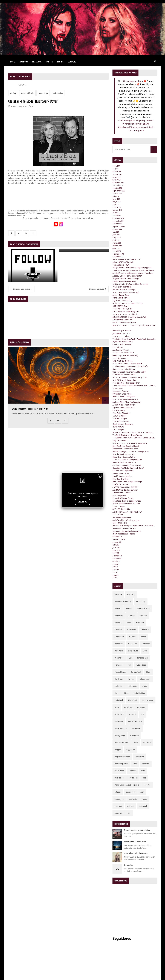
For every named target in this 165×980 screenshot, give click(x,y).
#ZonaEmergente (126, 120)
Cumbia (132, 637)
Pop (143, 714)
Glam (148, 672)
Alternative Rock (143, 608)
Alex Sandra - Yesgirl (121, 350)
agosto (117, 194)
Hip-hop (131, 679)
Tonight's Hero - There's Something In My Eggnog (132, 268)
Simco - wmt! (118, 388)
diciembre (118, 183)
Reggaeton (130, 750)
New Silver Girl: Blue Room (136, 853)
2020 (115, 572)
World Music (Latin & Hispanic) (127, 785)
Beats (129, 623)
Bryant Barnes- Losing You (123, 408)
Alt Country (141, 601)
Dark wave (119, 651)
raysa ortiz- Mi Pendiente (122, 342)
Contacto (72, 62)
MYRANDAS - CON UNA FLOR (124, 462)
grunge (144, 799)
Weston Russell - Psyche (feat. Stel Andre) (129, 372)
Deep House (133, 651)
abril (115, 169)
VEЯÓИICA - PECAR (120, 484)
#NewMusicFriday (126, 127)
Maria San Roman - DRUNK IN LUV (126, 259)
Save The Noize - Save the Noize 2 (126, 446)
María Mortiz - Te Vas (121, 298)
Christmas (132, 630)
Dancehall (146, 644)
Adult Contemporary (123, 601)
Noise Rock (119, 714)
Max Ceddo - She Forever (135, 842)
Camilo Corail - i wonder (122, 344)
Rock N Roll (140, 757)
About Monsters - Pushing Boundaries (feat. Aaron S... (134, 386)
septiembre (119, 191)
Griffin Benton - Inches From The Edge (128, 303)
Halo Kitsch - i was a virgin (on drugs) (127, 482)
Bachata (118, 623)
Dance (143, 637)
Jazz (117, 693)
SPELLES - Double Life (121, 509)
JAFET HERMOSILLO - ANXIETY (125, 487)
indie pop (118, 806)
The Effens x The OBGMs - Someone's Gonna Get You (134, 438)
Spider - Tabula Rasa (121, 295)
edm (142, 792)
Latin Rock (119, 700)
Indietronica (58, 93)
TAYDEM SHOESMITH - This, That (126, 314)
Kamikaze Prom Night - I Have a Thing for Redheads (133, 270)
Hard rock (119, 679)
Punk (136, 743)
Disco (145, 651)
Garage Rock (136, 672)
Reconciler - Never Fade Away (124, 281)
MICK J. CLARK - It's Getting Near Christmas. (131, 284)
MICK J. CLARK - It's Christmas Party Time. (130, 377)
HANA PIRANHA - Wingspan (124, 397)
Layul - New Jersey (120, 358)
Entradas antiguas (97, 289)
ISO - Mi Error (118, 347)
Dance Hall (119, 644)
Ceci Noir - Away (119, 410)
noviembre (118, 185)
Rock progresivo (121, 764)
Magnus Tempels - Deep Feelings (126, 279)
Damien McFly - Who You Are (124, 528)
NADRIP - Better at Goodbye (124, 290)
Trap (144, 778)
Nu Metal (132, 714)
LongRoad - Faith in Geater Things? (127, 501)
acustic (147, 785)
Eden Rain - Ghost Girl (121, 413)
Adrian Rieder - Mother (121, 493)
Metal (117, 707)
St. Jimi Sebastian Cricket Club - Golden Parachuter (133, 273)
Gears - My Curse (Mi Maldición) (125, 355)
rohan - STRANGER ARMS (123, 262)
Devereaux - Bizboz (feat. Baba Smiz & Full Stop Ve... (134, 526)
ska (129, 813)
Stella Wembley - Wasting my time (126, 520)
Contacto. (128, 865)
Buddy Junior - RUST (121, 473)
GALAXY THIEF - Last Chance (124, 323)
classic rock (131, 792)
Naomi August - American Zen (137, 830)
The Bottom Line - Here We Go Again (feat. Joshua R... (134, 339)
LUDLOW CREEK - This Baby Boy (126, 312)
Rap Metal (147, 743)
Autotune (143, 616)
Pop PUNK (119, 721)
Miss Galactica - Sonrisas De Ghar (126, 383)
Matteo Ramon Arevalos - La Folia (126, 504)
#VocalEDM (143, 124)
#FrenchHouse (130, 124)
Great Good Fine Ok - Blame (124, 534)
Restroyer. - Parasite (121, 391)
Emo (131, 658)
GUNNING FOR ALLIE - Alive (124, 375)
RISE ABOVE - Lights (121, 336)
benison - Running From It (123, 471)
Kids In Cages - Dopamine (123, 424)
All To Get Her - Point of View (124, 405)
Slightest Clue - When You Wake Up (126, 402)
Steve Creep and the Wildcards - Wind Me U (130, 443)
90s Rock (131, 594)
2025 (117, 180)
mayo (117, 202)
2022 (116, 553)
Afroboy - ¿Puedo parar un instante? (127, 276)
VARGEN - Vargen (120, 419)
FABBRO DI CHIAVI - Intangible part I (127, 460)
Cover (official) (27, 93)
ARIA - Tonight (118, 430)
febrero (117, 174)
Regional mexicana (122, 757)
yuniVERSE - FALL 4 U (121, 334)
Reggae (118, 750)
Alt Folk (118, 608)
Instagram (37, 62)
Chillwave (118, 630)
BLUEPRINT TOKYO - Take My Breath (127, 364)
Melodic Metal (148, 700)
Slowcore (133, 771)
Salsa (135, 764)
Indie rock (118, 686)
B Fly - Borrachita (119, 441)
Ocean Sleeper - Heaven (122, 331)
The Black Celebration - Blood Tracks (127, 435)
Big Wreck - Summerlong (122, 301)
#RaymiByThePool (144, 120)
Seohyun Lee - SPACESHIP (123, 353)
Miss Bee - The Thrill (120, 479)
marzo (117, 172)
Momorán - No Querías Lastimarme (127, 531)
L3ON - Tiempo (118, 506)
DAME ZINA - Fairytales (122, 287)
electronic (133, 799)
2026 (116, 166)
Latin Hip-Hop (139, 693)
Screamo (146, 764)
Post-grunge (120, 735)
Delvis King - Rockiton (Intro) (124, 457)
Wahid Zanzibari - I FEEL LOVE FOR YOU (30, 409)
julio (116, 196)
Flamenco (119, 665)
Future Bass (141, 665)
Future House (120, 672)
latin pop (131, 806)
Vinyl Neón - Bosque (121, 421)
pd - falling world (119, 495)
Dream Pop (43, 93)
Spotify (60, 62)
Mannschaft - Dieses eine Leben (125, 449)
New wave (141, 707)
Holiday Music (145, 679)
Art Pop (131, 616)
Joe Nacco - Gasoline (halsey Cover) (127, 465)
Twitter (49, 62)
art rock (118, 792)
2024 (117, 215)
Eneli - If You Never (120, 523)
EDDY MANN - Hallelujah (122, 320)
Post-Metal (136, 728)
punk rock (119, 813)
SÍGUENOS (82, 502)
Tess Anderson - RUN (121, 265)
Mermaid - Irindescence (122, 517)
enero (117, 177)
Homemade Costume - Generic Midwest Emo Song (133, 432)
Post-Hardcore (121, 728)
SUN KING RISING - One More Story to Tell (129, 317)
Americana (119, 616)
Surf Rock (133, 778)
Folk (129, 665)
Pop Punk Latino (135, 721)
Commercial (119, 637)
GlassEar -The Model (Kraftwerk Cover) (128, 468)
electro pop (119, 799)
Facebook (24, 62)
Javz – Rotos (118, 515)
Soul (143, 771)
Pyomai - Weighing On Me (123, 498)
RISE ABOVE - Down (121, 306)
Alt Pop (13, 93)
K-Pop (126, 693)
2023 (117, 251)
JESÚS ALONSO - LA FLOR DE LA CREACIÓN (130, 366)
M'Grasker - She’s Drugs (122, 394)
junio (116, 199)
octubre (117, 188)
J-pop (144, 686)
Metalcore (128, 707)
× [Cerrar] (100, 476)
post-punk (143, 806)
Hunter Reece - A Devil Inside (124, 369)
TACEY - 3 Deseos (119, 416)
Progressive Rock (122, 743)
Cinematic (145, 630)
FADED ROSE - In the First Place (125, 399)
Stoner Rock (119, 778)
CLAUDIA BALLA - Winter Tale (124, 380)
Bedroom (140, 623)
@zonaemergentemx (133, 81)
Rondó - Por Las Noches (122, 476)
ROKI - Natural (118, 427)
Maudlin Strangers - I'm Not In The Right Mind (131, 452)
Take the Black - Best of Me (123, 454)
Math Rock (133, 700)
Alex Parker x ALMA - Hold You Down (127, 512)
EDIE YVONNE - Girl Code (122, 361)
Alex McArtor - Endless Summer (125, 490)
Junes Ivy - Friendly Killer (122, 309)
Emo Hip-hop (143, 658)
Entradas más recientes (21, 289)
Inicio (13, 62)
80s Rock (118, 594)
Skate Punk (119, 771)
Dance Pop (133, 644)
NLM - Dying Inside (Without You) (126, 292)
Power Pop (134, 735)
